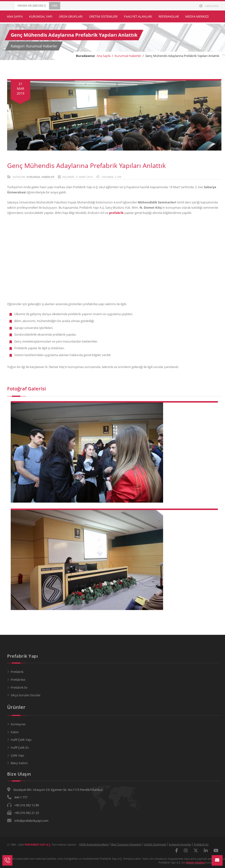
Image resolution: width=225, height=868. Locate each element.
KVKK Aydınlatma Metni (94, 844)
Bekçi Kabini (19, 763)
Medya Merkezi (197, 16)
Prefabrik (17, 672)
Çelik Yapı (17, 755)
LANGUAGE (209, 6)
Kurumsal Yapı (41, 16)
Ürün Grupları (71, 16)
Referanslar (169, 16)
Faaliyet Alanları (138, 16)
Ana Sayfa (15, 16)
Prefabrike (18, 680)
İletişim (13, 28)
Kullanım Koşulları (180, 844)
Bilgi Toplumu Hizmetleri (126, 844)
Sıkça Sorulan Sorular (26, 695)
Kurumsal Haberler (128, 56)
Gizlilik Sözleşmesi (155, 844)
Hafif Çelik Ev (20, 747)
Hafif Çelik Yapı (21, 740)
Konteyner (18, 724)
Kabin (15, 732)
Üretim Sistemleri (103, 16)
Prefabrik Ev (19, 687)
